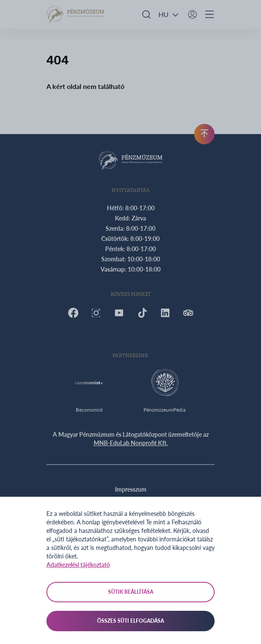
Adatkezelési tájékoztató (78, 565)
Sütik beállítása (131, 592)
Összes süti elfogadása (130, 621)
